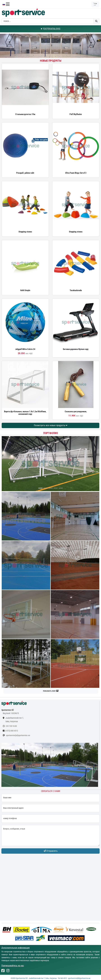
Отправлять (51, 851)
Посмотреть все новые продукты (51, 425)
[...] (40, 488)
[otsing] (48, 21)
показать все (51, 691)
